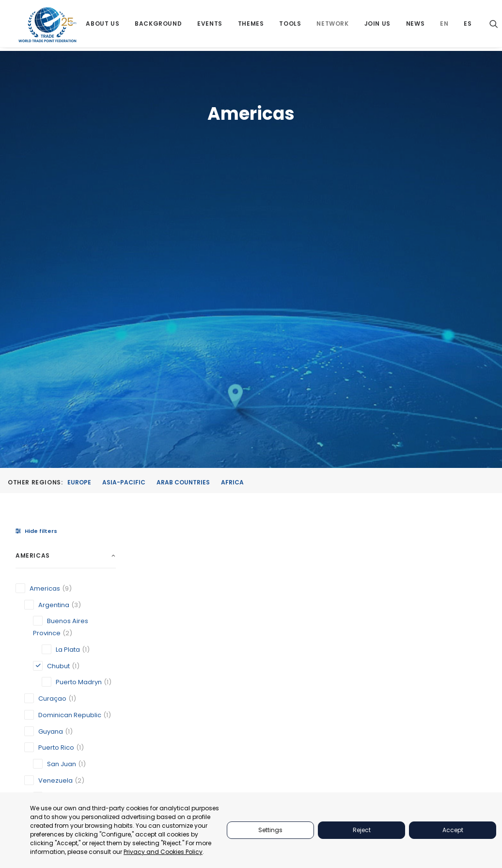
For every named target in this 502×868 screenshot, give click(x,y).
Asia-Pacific (124, 202)
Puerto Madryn (254, 502)
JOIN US (365, 703)
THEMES (365, 654)
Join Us (378, 25)
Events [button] (210, 25)
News (416, 25)
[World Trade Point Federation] (48, 27)
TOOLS (363, 666)
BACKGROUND (375, 679)
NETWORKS (370, 691)
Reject (362, 830)
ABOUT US (368, 618)
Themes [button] (251, 25)
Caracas (171, 488)
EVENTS (364, 642)
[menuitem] (103, 25)
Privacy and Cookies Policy (163, 852)
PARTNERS (369, 630)
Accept (453, 830)
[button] (494, 25)
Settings (270, 830)
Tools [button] (291, 25)
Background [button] (159, 25)
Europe (79, 202)
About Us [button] (103, 25)
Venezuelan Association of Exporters (351, 497)
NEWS (361, 715)
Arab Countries (183, 202)
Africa (232, 202)
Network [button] (333, 25)
